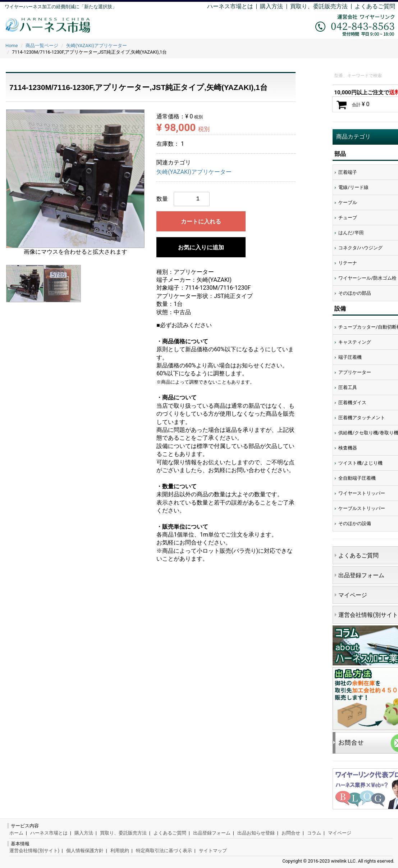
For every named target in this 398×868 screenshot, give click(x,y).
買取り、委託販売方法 (123, 833)
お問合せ (291, 833)
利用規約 (120, 851)
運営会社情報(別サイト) (34, 851)
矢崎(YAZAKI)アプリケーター (194, 172)
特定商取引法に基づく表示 (164, 851)
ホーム (16, 833)
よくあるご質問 (375, 6)
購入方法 (271, 6)
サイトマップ (213, 851)
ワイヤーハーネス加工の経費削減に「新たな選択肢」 (61, 7)
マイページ (340, 833)
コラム (314, 833)
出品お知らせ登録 (256, 833)
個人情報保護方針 (85, 851)
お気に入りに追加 (201, 247)
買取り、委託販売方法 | (322, 6)
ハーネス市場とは (230, 6)
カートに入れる (201, 221)
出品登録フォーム (212, 833)
